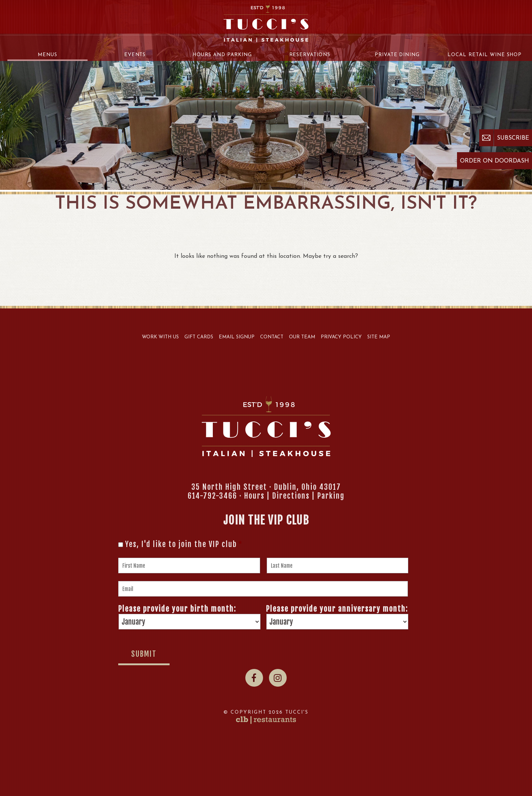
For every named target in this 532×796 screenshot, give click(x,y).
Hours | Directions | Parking (294, 496)
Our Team (302, 337)
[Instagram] (278, 678)
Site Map (379, 337)
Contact (272, 337)
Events (135, 55)
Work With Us (160, 337)
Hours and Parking (222, 55)
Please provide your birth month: (177, 609)
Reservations (310, 55)
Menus (47, 55)
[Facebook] (254, 678)
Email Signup (237, 337)
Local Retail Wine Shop (485, 55)
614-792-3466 (212, 496)
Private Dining (397, 55)
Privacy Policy (341, 337)
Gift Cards (199, 337)
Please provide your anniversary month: (337, 609)
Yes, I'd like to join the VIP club (184, 544)
